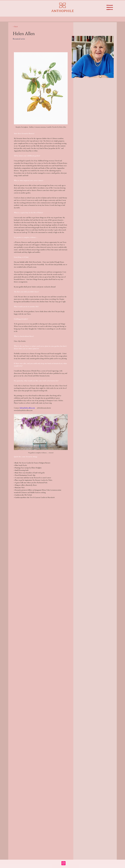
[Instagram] (63, 863)
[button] (110, 7)
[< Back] (17, 27)
